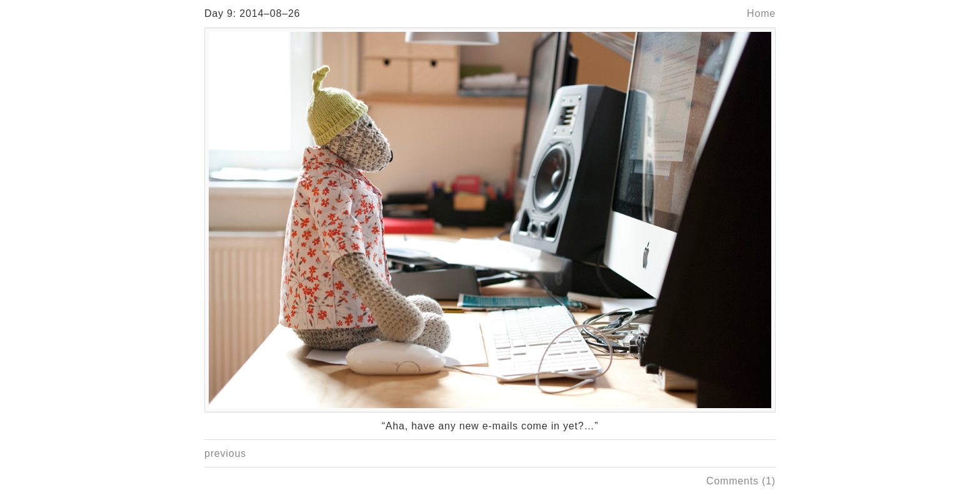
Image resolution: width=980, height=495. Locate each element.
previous (225, 453)
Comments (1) (741, 481)
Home (761, 13)
